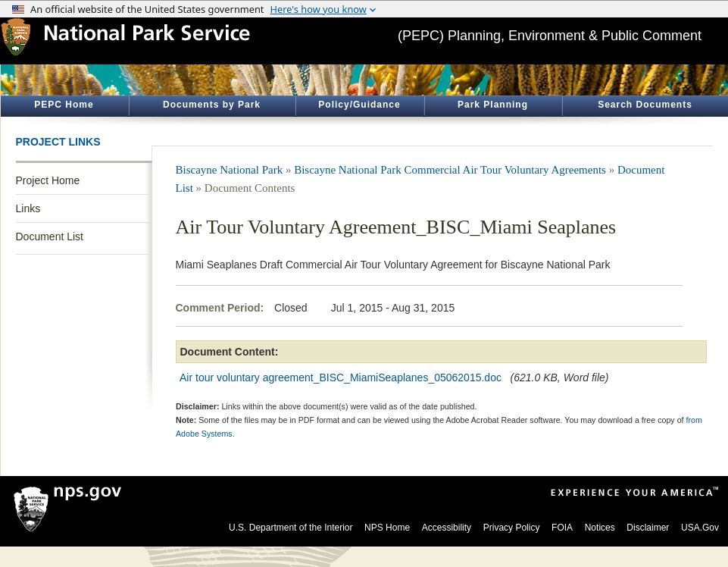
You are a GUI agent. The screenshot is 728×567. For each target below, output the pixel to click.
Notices (600, 528)
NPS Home (387, 528)
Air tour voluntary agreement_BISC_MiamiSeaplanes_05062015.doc (341, 377)
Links (28, 208)
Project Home (48, 180)
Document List (50, 237)
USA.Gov (700, 528)
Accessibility (447, 528)
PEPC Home (64, 105)
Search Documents (645, 105)
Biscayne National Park (230, 170)
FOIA (562, 528)
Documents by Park (212, 105)
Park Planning (493, 105)
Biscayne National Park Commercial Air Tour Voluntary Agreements (450, 170)
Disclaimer (648, 528)
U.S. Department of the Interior (291, 528)
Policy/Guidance (359, 105)
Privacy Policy (512, 528)
